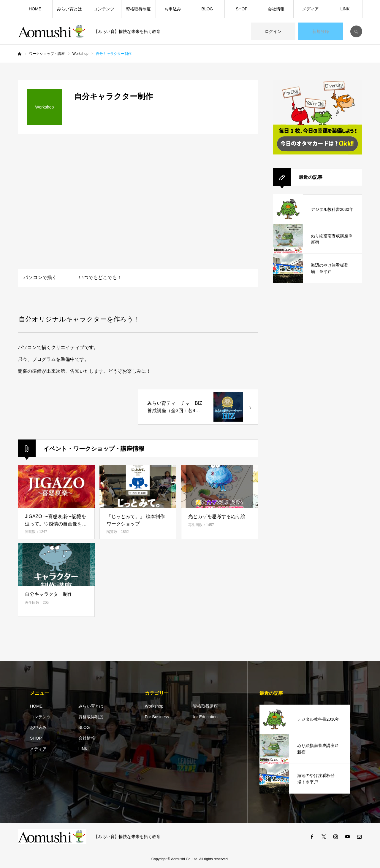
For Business (157, 717)
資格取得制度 (138, 9)
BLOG (207, 9)
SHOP (242, 9)
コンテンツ (104, 9)
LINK (345, 9)
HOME (35, 9)
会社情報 (276, 9)
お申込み (173, 9)
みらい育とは (69, 9)
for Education (205, 717)
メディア (311, 9)
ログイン (273, 31)
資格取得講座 (205, 706)
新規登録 (321, 31)
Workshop (154, 706)
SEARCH (356, 31)
